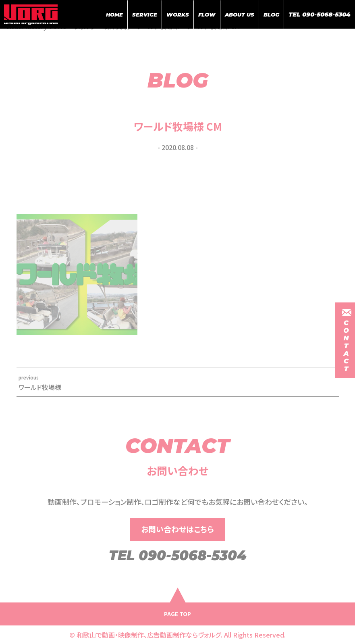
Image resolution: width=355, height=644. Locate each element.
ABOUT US (240, 15)
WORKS (178, 15)
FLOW (207, 15)
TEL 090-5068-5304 (320, 14)
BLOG (271, 15)
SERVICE (145, 15)
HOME (114, 15)
